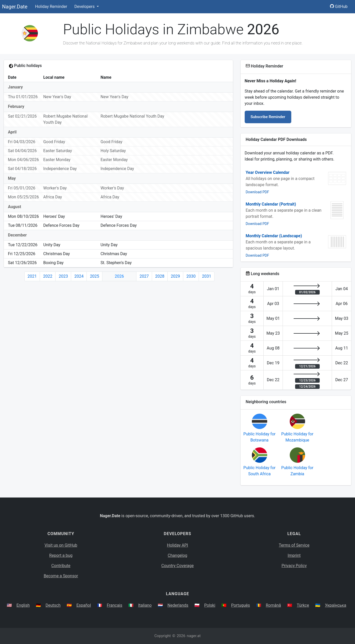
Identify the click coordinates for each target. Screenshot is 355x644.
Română (273, 605)
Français (115, 605)
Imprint (294, 555)
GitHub (339, 7)
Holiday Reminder (51, 7)
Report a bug (61, 555)
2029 (175, 276)
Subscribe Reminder (268, 117)
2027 (144, 276)
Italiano (145, 605)
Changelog (177, 555)
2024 (79, 276)
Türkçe (303, 605)
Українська (335, 605)
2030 (191, 276)
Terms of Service (294, 545)
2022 (48, 276)
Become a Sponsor (61, 576)
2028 (160, 276)
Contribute (61, 566)
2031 (207, 276)
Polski (210, 605)
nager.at (194, 636)
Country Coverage (177, 566)
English (23, 605)
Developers (85, 7)
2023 (63, 276)
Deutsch (53, 605)
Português (241, 605)
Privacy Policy (294, 566)
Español (84, 605)
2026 (119, 276)
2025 (94, 276)
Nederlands (178, 605)
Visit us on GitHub (61, 545)
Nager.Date (15, 7)
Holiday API (177, 545)
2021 (32, 276)
